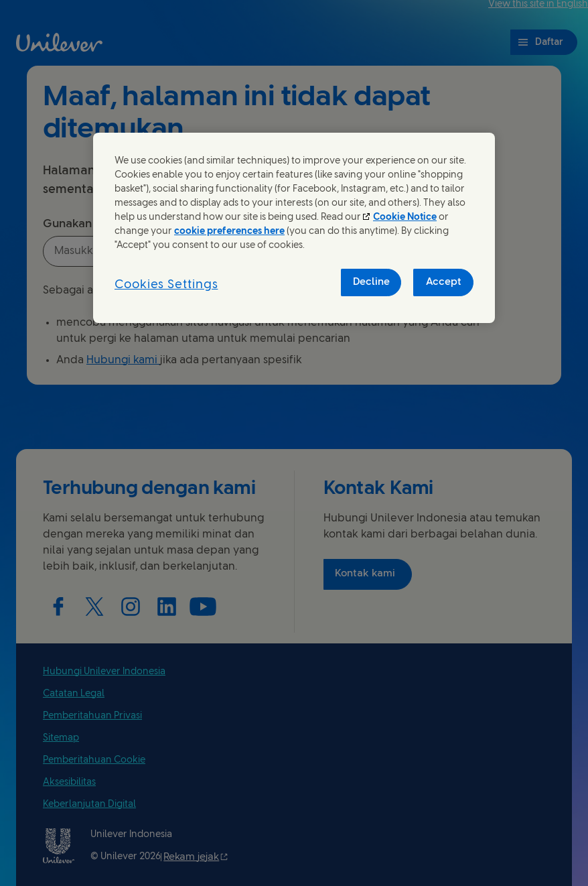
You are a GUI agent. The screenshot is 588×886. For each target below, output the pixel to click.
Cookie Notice (405, 217)
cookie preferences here (229, 232)
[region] (294, 228)
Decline (371, 282)
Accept (444, 282)
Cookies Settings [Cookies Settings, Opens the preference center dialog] (166, 285)
